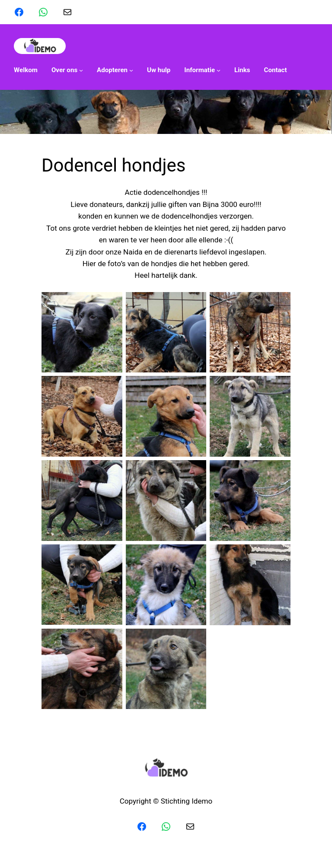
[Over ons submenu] (67, 70)
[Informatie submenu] (202, 70)
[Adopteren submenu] (115, 70)
